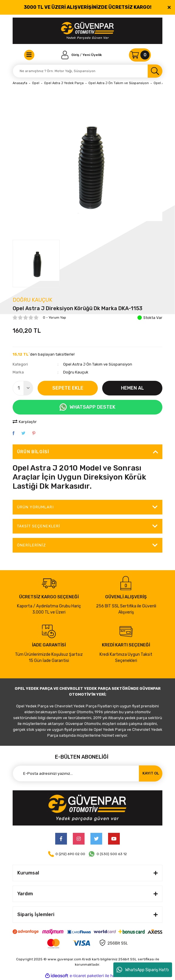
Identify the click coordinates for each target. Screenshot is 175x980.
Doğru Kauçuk (32, 300)
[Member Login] (71, 55)
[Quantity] (23, 388)
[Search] (87, 71)
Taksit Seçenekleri (39, 526)
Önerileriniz (31, 545)
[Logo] (87, 31)
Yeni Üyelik (92, 55)
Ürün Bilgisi (33, 452)
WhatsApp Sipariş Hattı (143, 970)
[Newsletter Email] (87, 773)
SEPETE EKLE (68, 388)
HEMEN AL (132, 388)
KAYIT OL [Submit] (151, 773)
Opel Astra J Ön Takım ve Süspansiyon (98, 364)
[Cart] (140, 55)
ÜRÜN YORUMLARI (35, 507)
